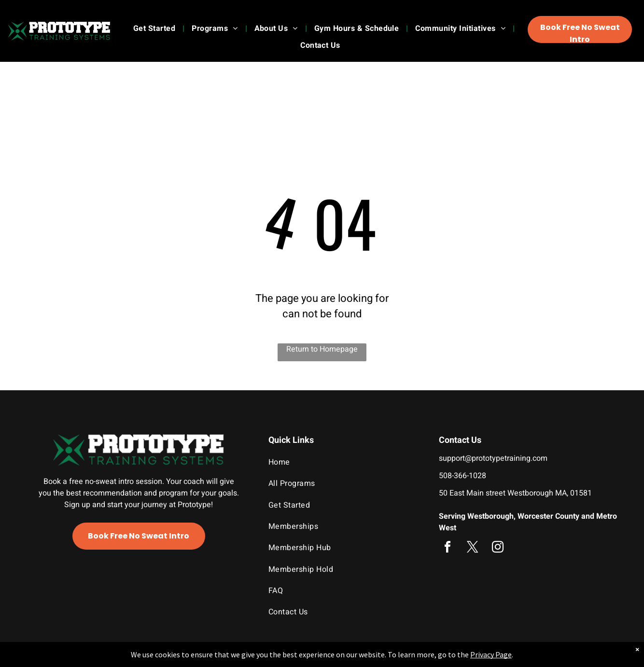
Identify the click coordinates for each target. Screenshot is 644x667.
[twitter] (473, 548)
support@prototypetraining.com (493, 458)
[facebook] (448, 548)
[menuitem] (155, 28)
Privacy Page (491, 654)
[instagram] (498, 548)
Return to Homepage (322, 349)
